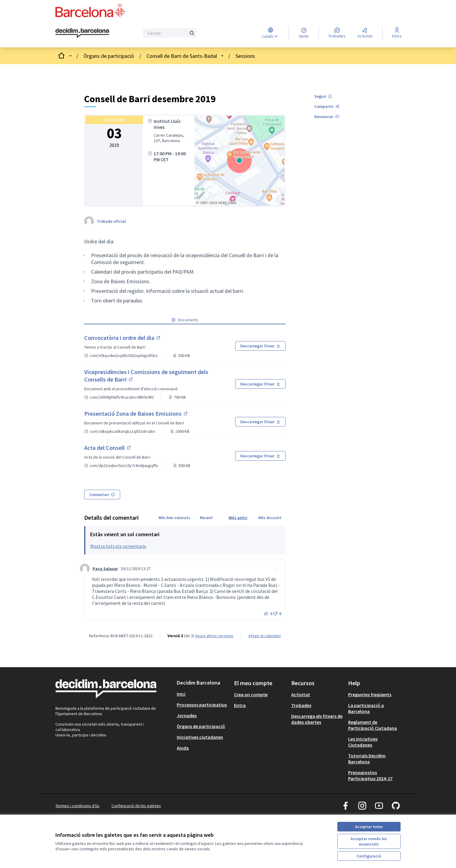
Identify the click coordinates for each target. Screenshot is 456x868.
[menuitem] (203, 694)
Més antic (238, 518)
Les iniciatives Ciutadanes (363, 742)
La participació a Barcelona (366, 708)
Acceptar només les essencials (369, 841)
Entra (240, 705)
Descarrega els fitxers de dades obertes (317, 719)
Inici (181, 694)
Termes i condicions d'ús (77, 806)
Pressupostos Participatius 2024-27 (370, 775)
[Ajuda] (304, 33)
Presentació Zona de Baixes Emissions (137, 413)
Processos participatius (202, 705)
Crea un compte (251, 694)
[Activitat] (365, 33)
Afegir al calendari (265, 636)
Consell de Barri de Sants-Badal (182, 56)
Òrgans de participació (109, 56)
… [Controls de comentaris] (277, 569)
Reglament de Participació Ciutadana (373, 725)
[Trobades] (337, 33)
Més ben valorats (174, 518)
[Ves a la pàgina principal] (82, 33)
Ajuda (183, 748)
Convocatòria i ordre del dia (136, 338)
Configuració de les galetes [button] (136, 806)
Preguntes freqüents (370, 694)
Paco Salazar (105, 569)
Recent (206, 518)
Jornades (187, 715)
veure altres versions (214, 636)
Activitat (301, 694)
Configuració (369, 856)
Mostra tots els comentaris (118, 546)
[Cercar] (170, 33)
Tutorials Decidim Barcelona (367, 759)
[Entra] (397, 33)
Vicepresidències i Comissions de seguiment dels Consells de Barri (146, 376)
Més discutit (270, 518)
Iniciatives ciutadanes (200, 737)
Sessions (245, 56)
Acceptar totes (369, 827)
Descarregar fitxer (260, 346)
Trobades (301, 705)
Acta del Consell (122, 448)
